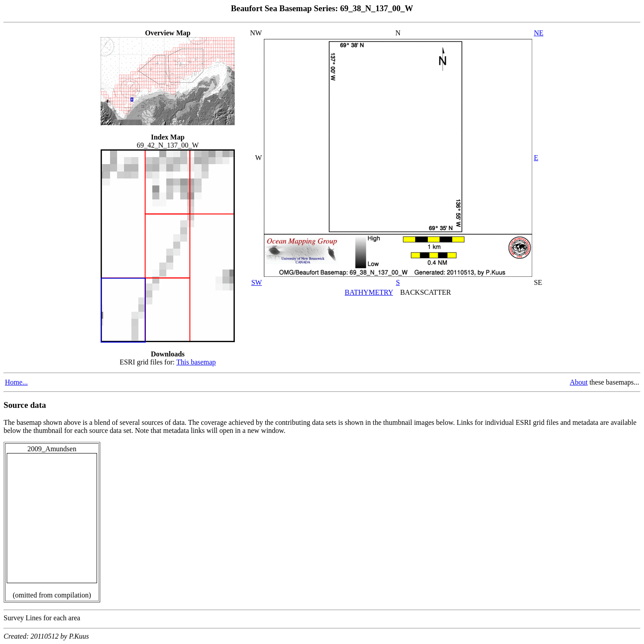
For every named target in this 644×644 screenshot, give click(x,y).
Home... (16, 382)
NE (539, 33)
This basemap (196, 362)
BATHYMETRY (369, 292)
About (579, 382)
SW (257, 282)
